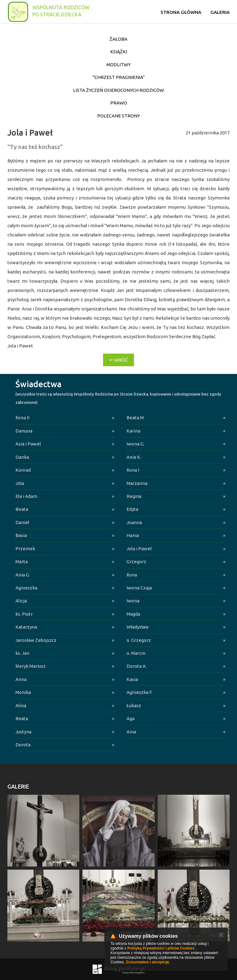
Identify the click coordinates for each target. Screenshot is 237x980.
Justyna (23, 732)
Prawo (119, 103)
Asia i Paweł (28, 444)
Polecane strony (119, 116)
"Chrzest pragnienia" (119, 77)
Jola (20, 483)
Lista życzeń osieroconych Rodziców (118, 90)
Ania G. (23, 575)
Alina (21, 705)
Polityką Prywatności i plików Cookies (161, 948)
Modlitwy (119, 65)
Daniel (22, 522)
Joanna (134, 522)
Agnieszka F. (139, 692)
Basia (21, 535)
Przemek (25, 549)
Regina (134, 496)
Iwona (133, 601)
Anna (21, 679)
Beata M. (136, 418)
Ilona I (133, 470)
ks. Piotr (24, 614)
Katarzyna (26, 627)
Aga (131, 718)
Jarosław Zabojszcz (36, 640)
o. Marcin (136, 653)
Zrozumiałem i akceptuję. (148, 962)
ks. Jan (22, 653)
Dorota (23, 745)
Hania (133, 535)
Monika (23, 692)
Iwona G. (135, 444)
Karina (133, 431)
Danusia (24, 431)
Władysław (138, 627)
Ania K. (134, 457)
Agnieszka (26, 588)
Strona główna (181, 12)
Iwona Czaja (139, 588)
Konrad (23, 470)
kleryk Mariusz (31, 666)
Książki (119, 52)
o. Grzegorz (139, 640)
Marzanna (137, 483)
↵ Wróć (118, 360)
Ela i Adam (26, 496)
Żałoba (118, 39)
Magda (133, 614)
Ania (131, 732)
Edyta (132, 509)
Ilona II (22, 418)
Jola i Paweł (139, 549)
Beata (22, 509)
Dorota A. (137, 666)
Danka (22, 457)
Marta (22, 562)
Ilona (132, 575)
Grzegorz (136, 562)
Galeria (220, 12)
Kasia (132, 679)
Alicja (21, 601)
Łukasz (134, 705)
